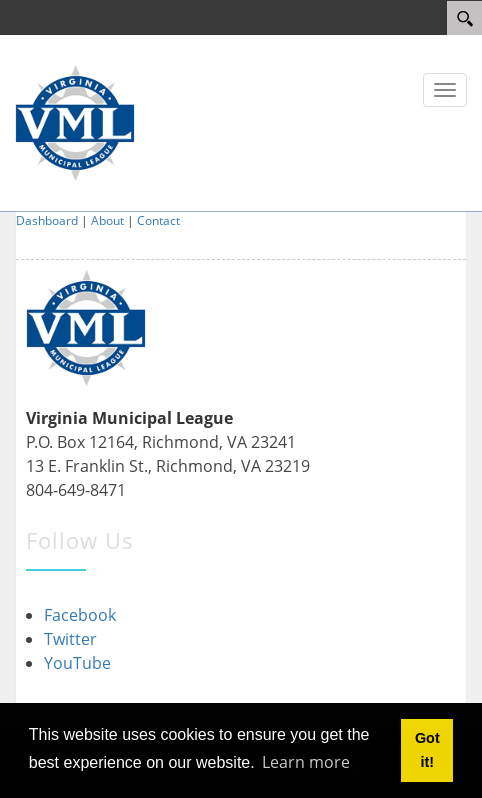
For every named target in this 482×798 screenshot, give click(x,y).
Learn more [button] (306, 762)
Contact (158, 220)
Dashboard (47, 220)
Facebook (80, 615)
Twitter (70, 639)
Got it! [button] (427, 750)
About (107, 220)
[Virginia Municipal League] (75, 121)
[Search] (464, 18)
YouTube (77, 663)
